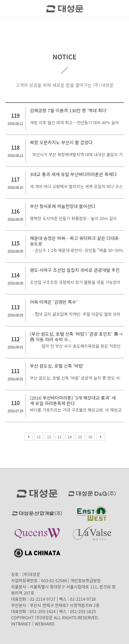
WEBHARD (45, 624)
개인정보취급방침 (86, 580)
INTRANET (21, 624)
